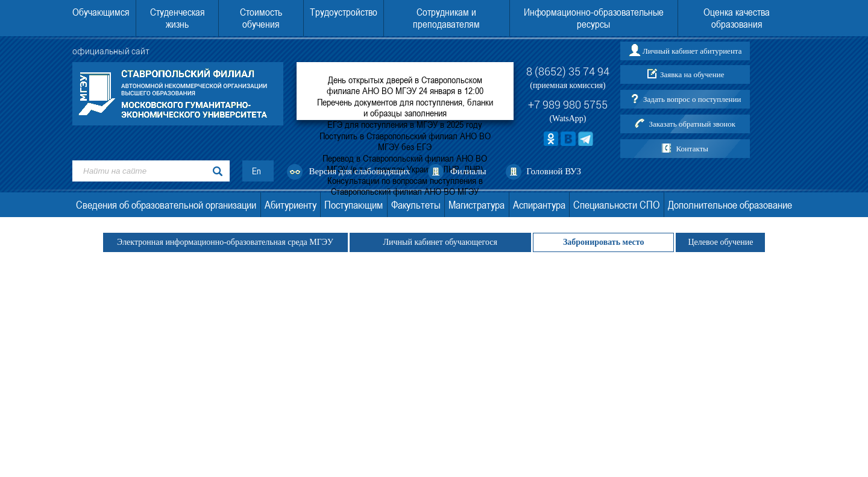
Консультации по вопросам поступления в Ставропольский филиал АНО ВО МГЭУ (405, 186)
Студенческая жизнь (178, 18)
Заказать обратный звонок (692, 124)
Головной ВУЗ (554, 171)
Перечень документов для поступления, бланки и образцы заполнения (405, 107)
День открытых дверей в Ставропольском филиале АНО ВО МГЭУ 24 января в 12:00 (405, 85)
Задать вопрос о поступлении (692, 99)
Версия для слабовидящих (360, 171)
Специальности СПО (616, 205)
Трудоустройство (344, 12)
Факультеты (416, 205)
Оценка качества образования (737, 18)
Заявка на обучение (692, 74)
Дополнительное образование (730, 205)
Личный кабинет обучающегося (440, 242)
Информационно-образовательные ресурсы (594, 18)
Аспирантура (539, 205)
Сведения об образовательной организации (166, 205)
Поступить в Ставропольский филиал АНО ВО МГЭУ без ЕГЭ (405, 141)
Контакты (692, 149)
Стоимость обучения (261, 18)
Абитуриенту (291, 205)
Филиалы (468, 171)
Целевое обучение (720, 242)
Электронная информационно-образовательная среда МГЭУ (225, 242)
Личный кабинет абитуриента (692, 51)
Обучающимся (101, 12)
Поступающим (354, 205)
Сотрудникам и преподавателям (446, 18)
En (256, 171)
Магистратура (476, 205)
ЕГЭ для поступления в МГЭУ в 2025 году (405, 124)
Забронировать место (604, 242)
